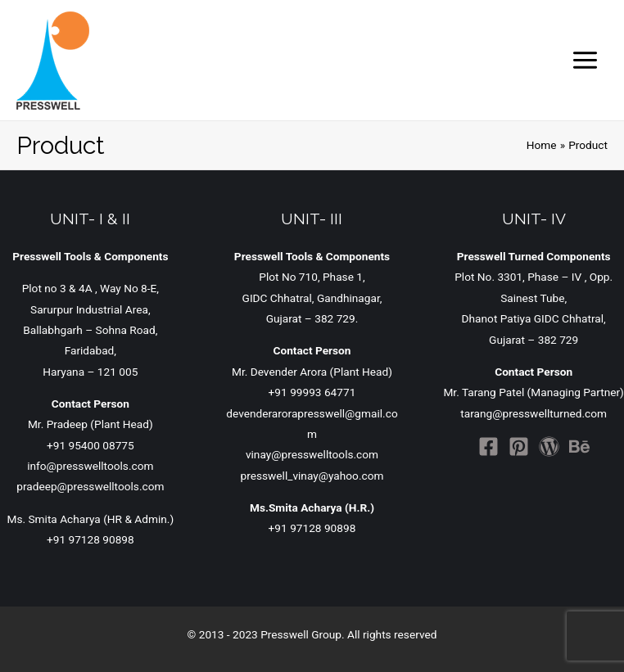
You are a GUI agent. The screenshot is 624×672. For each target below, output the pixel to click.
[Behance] (579, 446)
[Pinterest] (519, 446)
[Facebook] (488, 446)
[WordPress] (549, 446)
